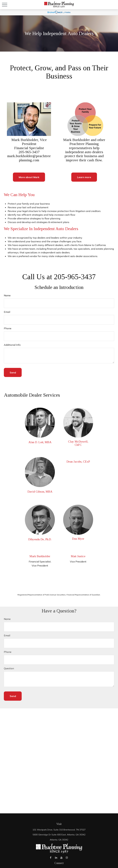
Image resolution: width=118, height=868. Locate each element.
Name (7, 295)
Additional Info (12, 345)
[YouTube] (61, 857)
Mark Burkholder (40, 556)
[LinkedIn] (56, 857)
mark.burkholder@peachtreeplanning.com (29, 158)
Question (9, 668)
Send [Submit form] (13, 373)
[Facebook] (51, 857)
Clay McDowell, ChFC (78, 443)
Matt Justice (78, 556)
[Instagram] (67, 857)
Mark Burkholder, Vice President (29, 142)
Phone (8, 328)
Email (7, 312)
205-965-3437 (29, 152)
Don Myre (78, 539)
